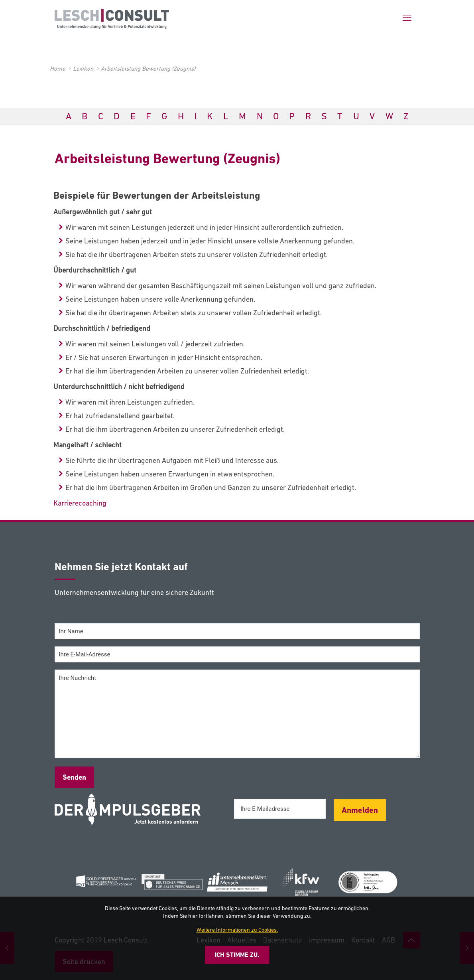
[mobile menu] (407, 18)
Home (58, 68)
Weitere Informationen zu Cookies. (237, 930)
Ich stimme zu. (237, 955)
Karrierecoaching (80, 503)
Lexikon (83, 68)
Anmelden (360, 810)
